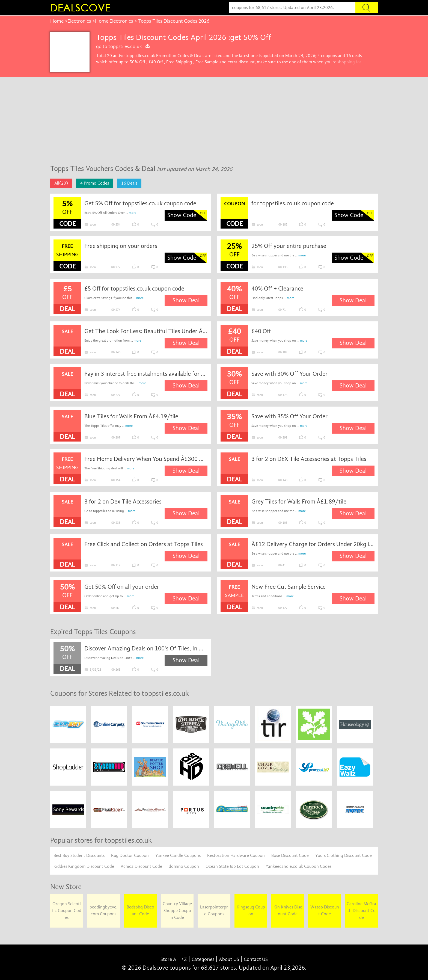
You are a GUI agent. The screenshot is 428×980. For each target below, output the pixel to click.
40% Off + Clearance (277, 289)
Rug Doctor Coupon (130, 855)
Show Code (182, 215)
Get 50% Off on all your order (122, 587)
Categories (203, 959)
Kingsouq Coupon (251, 911)
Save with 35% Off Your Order (289, 416)
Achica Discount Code (141, 866)
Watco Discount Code (325, 911)
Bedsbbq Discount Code (140, 911)
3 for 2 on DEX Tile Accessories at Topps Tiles (309, 459)
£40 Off (261, 331)
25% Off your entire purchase (289, 246)
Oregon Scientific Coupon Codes (67, 911)
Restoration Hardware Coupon (236, 855)
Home (57, 21)
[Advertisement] (214, 118)
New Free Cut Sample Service (289, 587)
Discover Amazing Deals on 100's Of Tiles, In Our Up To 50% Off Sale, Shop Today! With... (146, 649)
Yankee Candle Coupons (178, 855)
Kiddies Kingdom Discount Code (84, 866)
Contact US (256, 959)
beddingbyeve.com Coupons (103, 911)
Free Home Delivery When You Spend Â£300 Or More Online (146, 459)
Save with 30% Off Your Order (289, 374)
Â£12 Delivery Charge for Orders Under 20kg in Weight (313, 544)
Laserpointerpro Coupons (214, 911)
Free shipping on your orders (121, 246)
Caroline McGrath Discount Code (361, 911)
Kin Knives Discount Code (288, 911)
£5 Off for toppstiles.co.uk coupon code (134, 289)
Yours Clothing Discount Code (344, 855)
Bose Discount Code (290, 855)
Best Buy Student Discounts (79, 855)
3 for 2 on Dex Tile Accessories (123, 502)
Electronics (79, 21)
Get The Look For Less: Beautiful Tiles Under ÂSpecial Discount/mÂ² (146, 331)
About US (229, 959)
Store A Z (174, 959)
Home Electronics (114, 21)
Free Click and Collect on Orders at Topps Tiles (144, 544)
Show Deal (186, 300)
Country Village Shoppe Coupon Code (177, 911)
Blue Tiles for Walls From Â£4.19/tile (131, 416)
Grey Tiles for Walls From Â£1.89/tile (299, 502)
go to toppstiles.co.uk (123, 46)
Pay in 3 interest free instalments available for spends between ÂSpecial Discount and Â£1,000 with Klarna (146, 374)
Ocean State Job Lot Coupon (232, 866)
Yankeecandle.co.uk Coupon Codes (298, 866)
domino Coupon (184, 866)
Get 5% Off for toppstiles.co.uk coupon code (140, 203)
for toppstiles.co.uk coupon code (293, 203)
